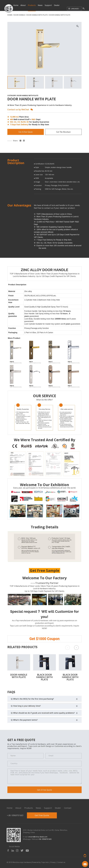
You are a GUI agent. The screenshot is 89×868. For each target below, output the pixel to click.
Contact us (61, 862)
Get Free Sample (45, 570)
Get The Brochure (63, 132)
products (32, 5)
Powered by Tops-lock (40, 862)
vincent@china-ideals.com (38, 837)
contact (17, 16)
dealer (57, 5)
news (40, 5)
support (48, 5)
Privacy (53, 862)
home (16, 5)
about (23, 5)
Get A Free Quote (26, 132)
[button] (76, 648)
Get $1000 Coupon (44, 639)
